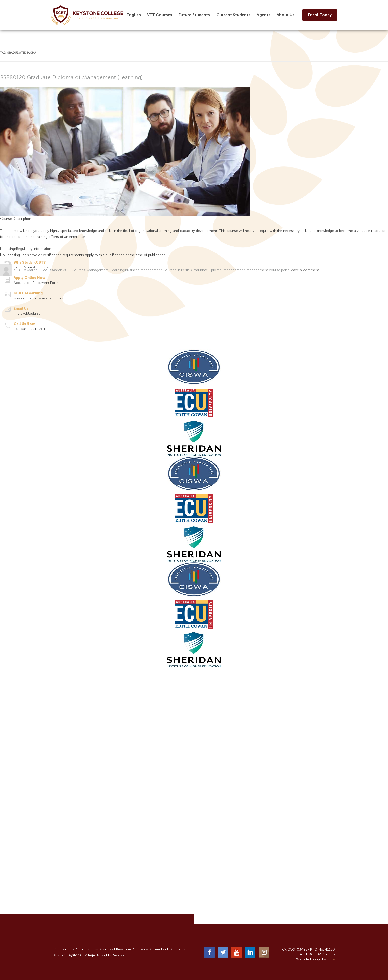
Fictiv (331, 959)
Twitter (223, 952)
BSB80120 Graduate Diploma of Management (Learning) (71, 77)
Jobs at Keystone (117, 949)
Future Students (194, 15)
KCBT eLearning (28, 293)
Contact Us (89, 949)
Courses (78, 270)
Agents (264, 15)
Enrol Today (320, 15)
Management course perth (268, 270)
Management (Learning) (106, 270)
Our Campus (64, 949)
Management (234, 270)
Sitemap (181, 949)
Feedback (161, 949)
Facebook (209, 952)
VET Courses (160, 15)
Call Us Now (24, 324)
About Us (286, 15)
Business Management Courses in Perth (157, 270)
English (134, 15)
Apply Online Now (30, 278)
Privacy (142, 949)
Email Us (21, 308)
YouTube (237, 952)
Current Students (233, 15)
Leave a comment (304, 270)
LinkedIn (250, 952)
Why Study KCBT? (30, 262)
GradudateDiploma (206, 270)
